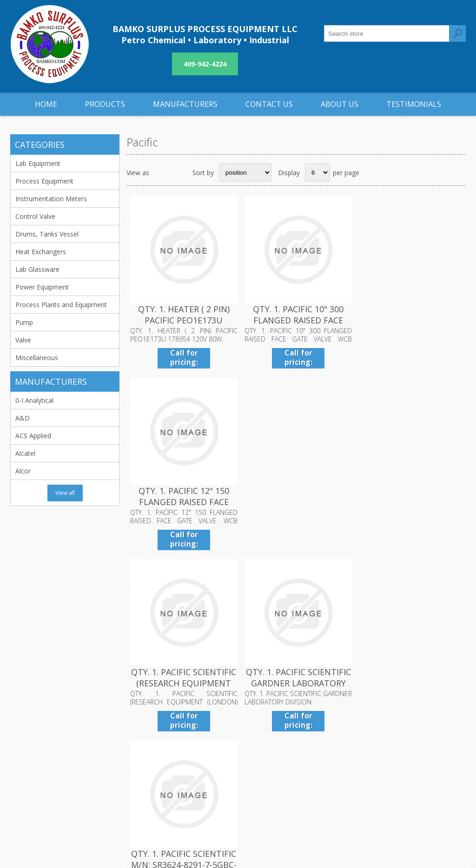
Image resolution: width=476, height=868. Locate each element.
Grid (161, 172)
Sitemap (332, 757)
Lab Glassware (37, 269)
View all (65, 493)
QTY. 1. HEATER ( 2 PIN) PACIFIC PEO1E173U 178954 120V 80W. (183, 319)
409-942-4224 (205, 64)
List (179, 172)
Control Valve (35, 216)
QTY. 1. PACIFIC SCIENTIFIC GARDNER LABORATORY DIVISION (296, 500)
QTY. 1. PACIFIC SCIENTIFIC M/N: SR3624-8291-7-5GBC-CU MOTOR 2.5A (409, 500)
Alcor (23, 471)
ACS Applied (33, 436)
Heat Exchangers (41, 252)
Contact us (336, 741)
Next (456, 570)
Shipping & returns (196, 741)
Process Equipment (44, 181)
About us (182, 772)
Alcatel (25, 453)
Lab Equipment (38, 163)
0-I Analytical (34, 400)
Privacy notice (190, 757)
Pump (24, 322)
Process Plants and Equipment (61, 305)
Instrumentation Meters (51, 199)
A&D (23, 418)
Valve (23, 340)
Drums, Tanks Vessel (47, 234)
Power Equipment (42, 287)
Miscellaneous (37, 358)
